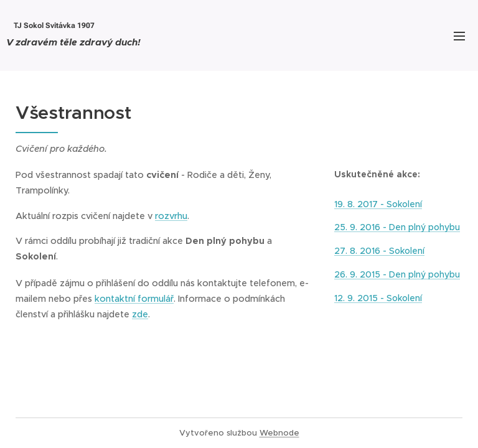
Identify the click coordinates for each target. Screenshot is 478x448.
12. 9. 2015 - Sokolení (378, 298)
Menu (459, 36)
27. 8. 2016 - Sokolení (379, 251)
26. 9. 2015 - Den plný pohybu (397, 274)
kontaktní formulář (134, 299)
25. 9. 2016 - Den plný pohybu (397, 228)
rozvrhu (171, 216)
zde (140, 314)
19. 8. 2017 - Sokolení (378, 204)
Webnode (279, 433)
